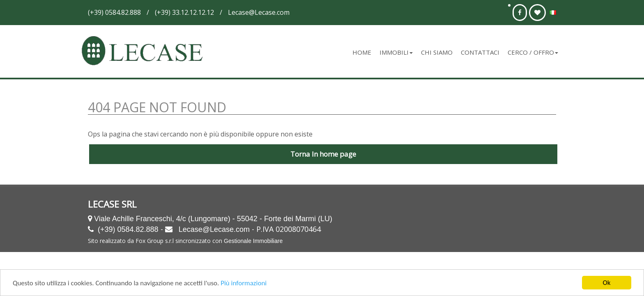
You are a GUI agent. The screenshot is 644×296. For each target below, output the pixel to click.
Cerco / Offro (533, 52)
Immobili (396, 52)
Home (362, 52)
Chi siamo (437, 52)
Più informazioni (244, 283)
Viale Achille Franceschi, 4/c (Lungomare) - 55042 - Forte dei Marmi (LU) (213, 219)
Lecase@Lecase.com (214, 229)
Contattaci (480, 52)
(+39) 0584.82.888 (128, 229)
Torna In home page (323, 154)
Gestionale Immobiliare (253, 241)
